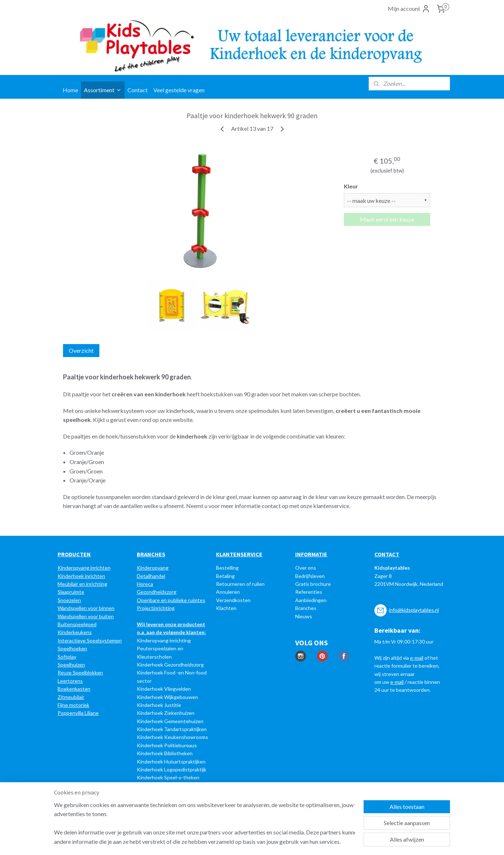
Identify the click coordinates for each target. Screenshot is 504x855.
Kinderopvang (153, 568)
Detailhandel (151, 576)
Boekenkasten (74, 689)
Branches (306, 608)
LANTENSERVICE (241, 554)
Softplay (67, 657)
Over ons (306, 568)
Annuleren (228, 592)
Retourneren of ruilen (240, 584)
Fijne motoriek (73, 705)
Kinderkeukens (75, 632)
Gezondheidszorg (157, 592)
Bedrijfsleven (310, 576)
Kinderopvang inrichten (84, 568)
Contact (138, 90)
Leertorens (70, 681)
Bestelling (227, 568)
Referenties (309, 592)
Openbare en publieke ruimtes (171, 600)
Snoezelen (69, 600)
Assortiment (103, 90)
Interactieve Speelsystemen (90, 640)
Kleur (351, 186)
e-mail (417, 658)
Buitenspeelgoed (77, 624)
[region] (204, 823)
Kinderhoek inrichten (81, 576)
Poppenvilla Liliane (78, 713)
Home (70, 90)
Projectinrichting (156, 608)
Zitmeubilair (71, 697)
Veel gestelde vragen (179, 90)
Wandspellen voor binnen (86, 608)
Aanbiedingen (311, 600)
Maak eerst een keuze (387, 219)
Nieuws (304, 616)
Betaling (225, 576)
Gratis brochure (313, 584)
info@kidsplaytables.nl (414, 610)
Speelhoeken (72, 648)
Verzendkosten (233, 600)
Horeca (145, 584)
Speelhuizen (71, 665)
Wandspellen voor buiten (86, 616)
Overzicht (81, 350)
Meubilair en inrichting (82, 584)
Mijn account (409, 9)
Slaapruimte (71, 592)
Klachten (226, 608)
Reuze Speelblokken (80, 673)
